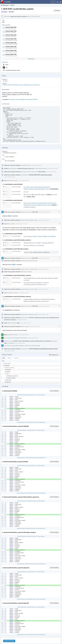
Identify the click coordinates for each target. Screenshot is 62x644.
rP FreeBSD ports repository (9, 153)
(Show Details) (42, 172)
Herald (6, 168)
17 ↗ (5, 191)
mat (6, 67)
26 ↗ (5, 194)
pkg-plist (9, 381)
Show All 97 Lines (32, 393)
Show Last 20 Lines (41, 421)
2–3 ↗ (6, 250)
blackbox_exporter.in (13, 374)
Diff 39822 (35, 211)
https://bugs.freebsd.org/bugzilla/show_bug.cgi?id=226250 (23, 99)
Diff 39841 (35, 305)
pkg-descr (9, 379)
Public (12, 12)
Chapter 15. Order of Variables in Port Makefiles (44, 235)
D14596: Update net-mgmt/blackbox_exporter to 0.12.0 (43, 347)
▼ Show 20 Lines (41, 393)
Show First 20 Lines (22, 393)
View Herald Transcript (41, 168)
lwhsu (7, 65)
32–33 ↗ (6, 241)
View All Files (31, 59)
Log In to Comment (9, 640)
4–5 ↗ (6, 235)
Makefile (7, 364)
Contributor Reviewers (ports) (13, 70)
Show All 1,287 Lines (31, 421)
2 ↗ (5, 202)
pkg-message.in (12, 377)
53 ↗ (5, 244)
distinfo (8, 370)
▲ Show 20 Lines (21, 421)
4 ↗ (5, 187)
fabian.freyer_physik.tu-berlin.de (19, 16)
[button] (61, 2)
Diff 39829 (35, 257)
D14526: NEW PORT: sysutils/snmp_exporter (41, 175)
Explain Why (11, 342)
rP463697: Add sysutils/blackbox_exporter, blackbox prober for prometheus (21, 85)
